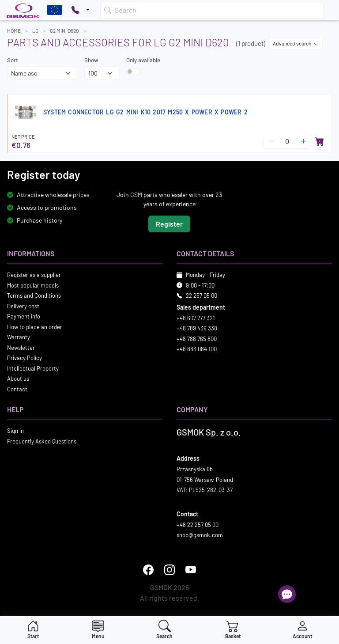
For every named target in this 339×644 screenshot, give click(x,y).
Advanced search (296, 43)
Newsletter (21, 348)
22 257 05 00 (202, 295)
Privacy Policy (24, 358)
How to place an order (35, 327)
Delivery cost (23, 306)
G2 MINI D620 (64, 30)
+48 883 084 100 (197, 349)
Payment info (24, 316)
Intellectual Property (33, 368)
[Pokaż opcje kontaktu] (80, 10)
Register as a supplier (34, 275)
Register (169, 224)
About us (18, 379)
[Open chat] (287, 594)
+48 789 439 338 (197, 328)
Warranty (19, 337)
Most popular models (33, 285)
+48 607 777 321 (196, 318)
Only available (143, 60)
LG (35, 30)
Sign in (15, 431)
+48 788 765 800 (197, 339)
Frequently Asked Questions (42, 441)
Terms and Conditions (34, 295)
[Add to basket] (320, 141)
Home (14, 30)
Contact (17, 389)
